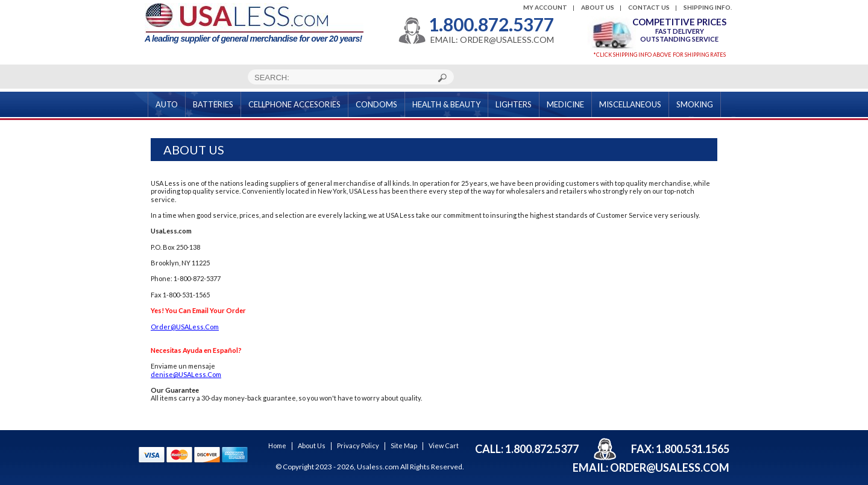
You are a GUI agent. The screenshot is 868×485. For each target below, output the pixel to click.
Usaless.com (378, 467)
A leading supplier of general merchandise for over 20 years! (254, 23)
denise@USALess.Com (186, 374)
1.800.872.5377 (491, 24)
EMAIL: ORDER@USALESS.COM (492, 40)
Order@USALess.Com (185, 327)
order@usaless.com (670, 468)
